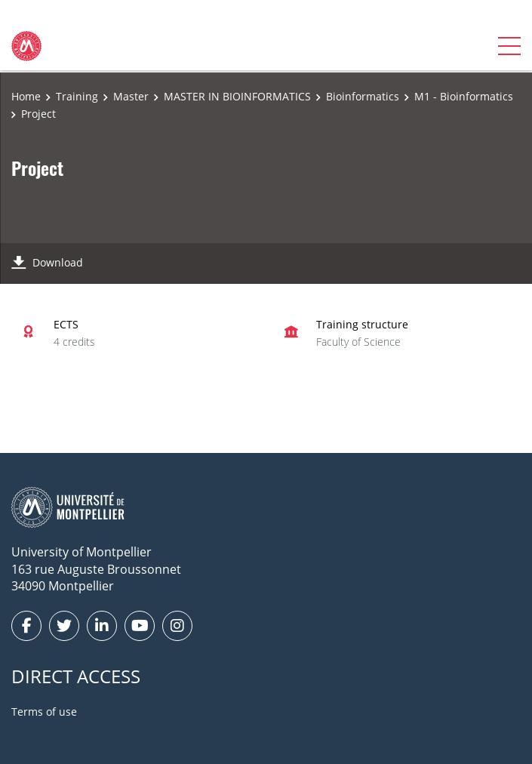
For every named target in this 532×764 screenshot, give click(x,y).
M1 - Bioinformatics (464, 96)
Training (77, 96)
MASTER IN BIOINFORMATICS (237, 96)
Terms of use (44, 712)
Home (26, 96)
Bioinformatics (363, 96)
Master (131, 96)
